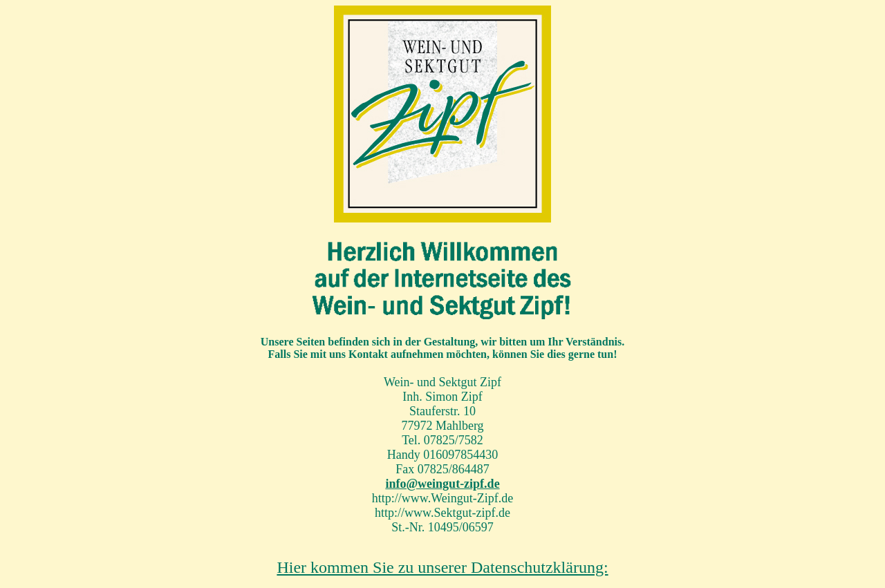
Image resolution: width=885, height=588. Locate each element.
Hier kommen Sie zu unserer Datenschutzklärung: (442, 567)
